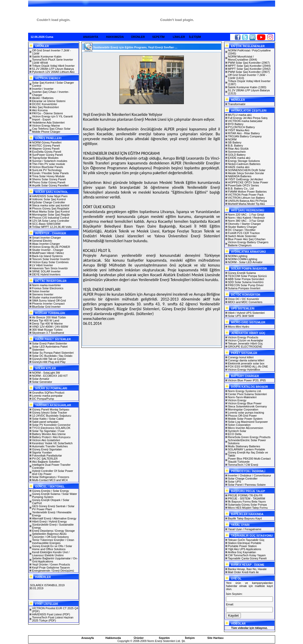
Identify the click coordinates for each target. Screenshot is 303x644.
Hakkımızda (113, 638)
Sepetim (164, 638)
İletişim (190, 638)
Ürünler (139, 638)
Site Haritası (216, 638)
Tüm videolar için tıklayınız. (249, 628)
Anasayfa (88, 638)
